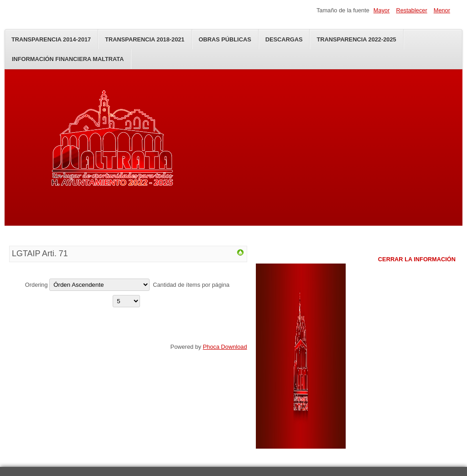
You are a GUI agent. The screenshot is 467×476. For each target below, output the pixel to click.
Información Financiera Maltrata (68, 59)
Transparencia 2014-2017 (51, 39)
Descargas (284, 39)
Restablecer (411, 10)
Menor (442, 10)
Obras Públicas (225, 39)
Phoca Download (225, 347)
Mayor (382, 10)
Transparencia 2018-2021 (145, 39)
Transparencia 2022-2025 (356, 39)
